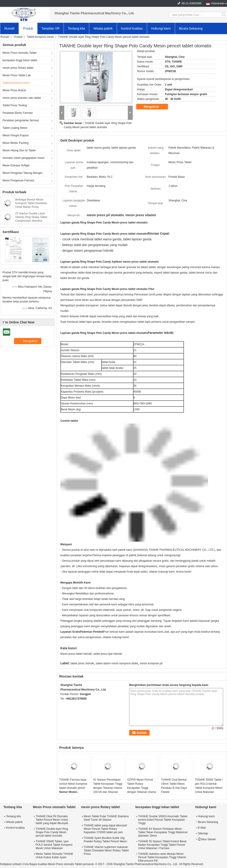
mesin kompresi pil (151, 663)
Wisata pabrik (103, 28)
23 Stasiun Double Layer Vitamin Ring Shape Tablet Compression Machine (31, 217)
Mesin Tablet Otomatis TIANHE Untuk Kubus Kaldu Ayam (54, 856)
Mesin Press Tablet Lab (17, 75)
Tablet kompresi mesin (41, 37)
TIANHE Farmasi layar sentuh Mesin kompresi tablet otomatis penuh (73, 784)
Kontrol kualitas (132, 28)
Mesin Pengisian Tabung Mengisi (22, 173)
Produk (28, 28)
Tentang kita (76, 28)
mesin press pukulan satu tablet (22, 98)
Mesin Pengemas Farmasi (18, 180)
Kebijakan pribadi (10, 864)
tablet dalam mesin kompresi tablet (117, 663)
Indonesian (218, 3)
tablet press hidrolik (82, 663)
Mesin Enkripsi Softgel (16, 165)
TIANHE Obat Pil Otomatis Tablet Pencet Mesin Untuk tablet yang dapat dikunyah (52, 820)
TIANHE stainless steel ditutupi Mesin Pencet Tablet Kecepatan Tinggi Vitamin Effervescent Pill (162, 857)
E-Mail (202, 828)
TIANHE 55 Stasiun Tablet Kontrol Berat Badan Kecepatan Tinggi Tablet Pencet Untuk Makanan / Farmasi (162, 845)
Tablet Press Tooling (15, 105)
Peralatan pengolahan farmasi (21, 120)
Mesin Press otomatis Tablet (20, 53)
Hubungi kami (161, 28)
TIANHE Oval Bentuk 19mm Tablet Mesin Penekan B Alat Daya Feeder (174, 786)
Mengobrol (154, 107)
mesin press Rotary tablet (18, 68)
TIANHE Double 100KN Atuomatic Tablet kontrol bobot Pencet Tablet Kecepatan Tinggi (163, 820)
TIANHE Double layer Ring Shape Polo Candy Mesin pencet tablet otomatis (52, 832)
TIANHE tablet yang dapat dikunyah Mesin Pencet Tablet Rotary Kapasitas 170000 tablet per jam (105, 829)
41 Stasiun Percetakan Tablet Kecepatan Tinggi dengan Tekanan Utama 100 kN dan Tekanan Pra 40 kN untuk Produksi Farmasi (108, 790)
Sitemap (203, 833)
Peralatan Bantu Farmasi (18, 113)
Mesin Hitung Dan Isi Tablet (19, 150)
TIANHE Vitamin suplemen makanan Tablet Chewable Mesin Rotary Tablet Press (106, 850)
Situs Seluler (207, 839)
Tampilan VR (51, 28)
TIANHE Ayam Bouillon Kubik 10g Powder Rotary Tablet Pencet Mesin (105, 840)
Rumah (9, 28)
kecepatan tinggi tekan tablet (20, 60)
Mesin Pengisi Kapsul (16, 135)
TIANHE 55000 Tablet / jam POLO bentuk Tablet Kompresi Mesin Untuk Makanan (209, 786)
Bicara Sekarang (191, 28)
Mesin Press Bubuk (14, 90)
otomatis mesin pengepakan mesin (23, 158)
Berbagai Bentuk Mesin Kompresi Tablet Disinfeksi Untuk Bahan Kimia (31, 203)
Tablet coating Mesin (15, 128)
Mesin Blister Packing (16, 143)
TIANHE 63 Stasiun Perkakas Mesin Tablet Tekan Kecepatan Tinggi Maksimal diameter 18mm (163, 832)
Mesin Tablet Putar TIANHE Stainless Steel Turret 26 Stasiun (106, 818)
